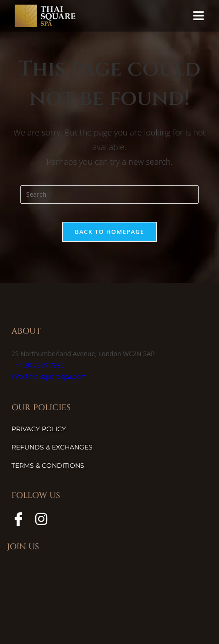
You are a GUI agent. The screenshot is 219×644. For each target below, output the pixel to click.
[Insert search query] (109, 195)
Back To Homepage (109, 232)
